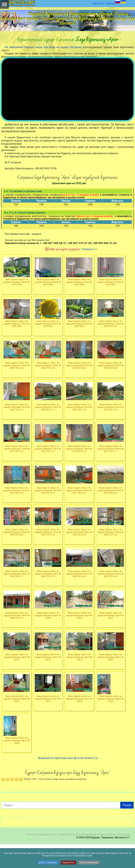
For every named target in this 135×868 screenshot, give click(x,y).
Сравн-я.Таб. (98, 3)
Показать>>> (89, 273)
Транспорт (110, 3)
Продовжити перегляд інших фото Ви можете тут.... (69, 782)
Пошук (127, 829)
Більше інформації (89, 863)
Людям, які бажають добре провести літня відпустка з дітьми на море (49, 53)
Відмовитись (69, 863)
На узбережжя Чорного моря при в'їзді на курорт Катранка (43, 47)
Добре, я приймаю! (48, 863)
